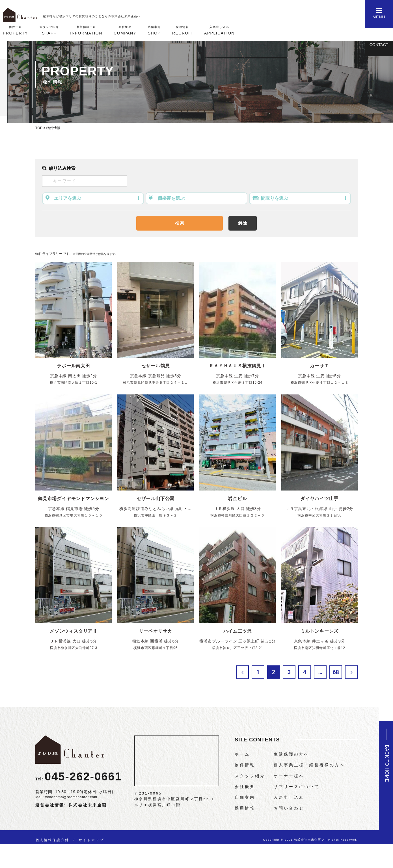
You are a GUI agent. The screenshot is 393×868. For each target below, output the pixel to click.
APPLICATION (219, 30)
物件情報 (245, 765)
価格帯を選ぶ (171, 198)
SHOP (154, 30)
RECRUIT (183, 30)
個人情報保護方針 (52, 840)
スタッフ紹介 (250, 776)
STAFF (49, 30)
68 (336, 672)
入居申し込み (289, 797)
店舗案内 (245, 797)
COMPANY (125, 30)
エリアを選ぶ (68, 198)
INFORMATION (86, 30)
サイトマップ (91, 840)
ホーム (242, 754)
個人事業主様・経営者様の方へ (309, 765)
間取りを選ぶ (275, 198)
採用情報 (245, 808)
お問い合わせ (289, 808)
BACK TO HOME (387, 763)
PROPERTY (15, 30)
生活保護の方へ (291, 754)
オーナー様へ (289, 776)
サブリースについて (297, 787)
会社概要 (245, 787)
